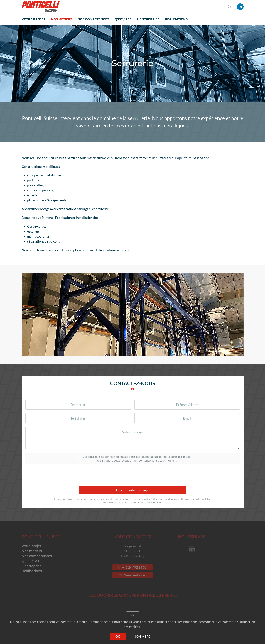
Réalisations (176, 19)
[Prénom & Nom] (187, 405)
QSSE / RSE (123, 19)
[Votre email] (187, 418)
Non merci (143, 637)
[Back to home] (41, 7)
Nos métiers (62, 19)
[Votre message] (133, 438)
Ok (118, 637)
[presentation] (133, 475)
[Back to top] (133, 615)
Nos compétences (93, 19)
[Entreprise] (78, 405)
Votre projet (34, 19)
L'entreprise (148, 19)
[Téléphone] (78, 418)
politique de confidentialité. (146, 502)
